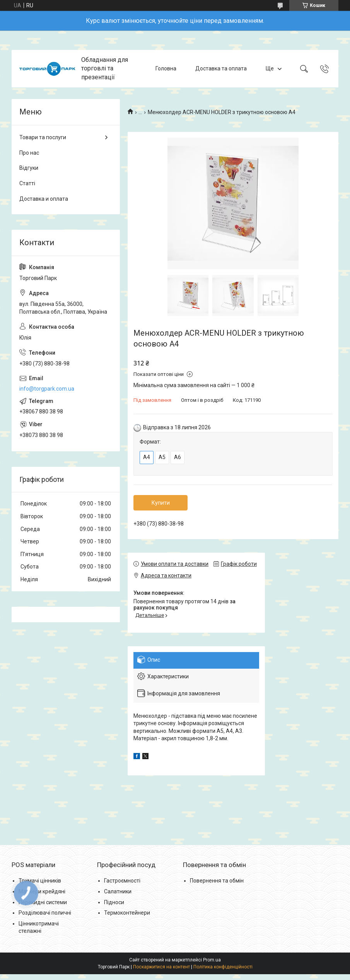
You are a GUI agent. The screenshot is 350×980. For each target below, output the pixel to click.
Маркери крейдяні (42, 891)
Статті (27, 183)
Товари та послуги (43, 137)
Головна (166, 68)
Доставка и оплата (44, 199)
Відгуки (29, 168)
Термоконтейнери (127, 913)
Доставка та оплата (221, 68)
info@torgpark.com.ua (47, 389)
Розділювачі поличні (45, 913)
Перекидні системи (43, 902)
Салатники (118, 891)
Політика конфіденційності (223, 967)
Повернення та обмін (217, 881)
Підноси (114, 902)
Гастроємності (122, 881)
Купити (161, 503)
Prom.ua (212, 960)
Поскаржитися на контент (161, 967)
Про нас (29, 153)
